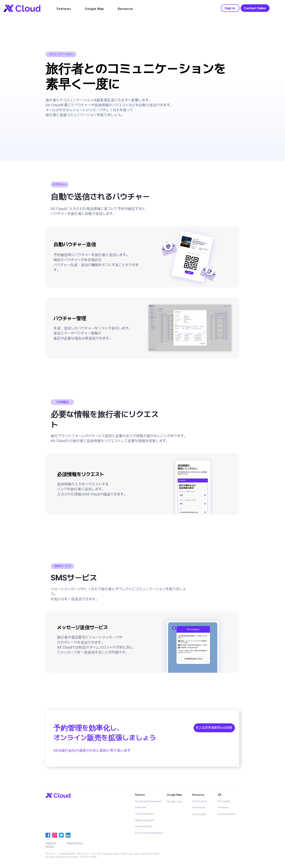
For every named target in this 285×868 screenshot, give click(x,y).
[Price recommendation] (149, 833)
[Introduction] (203, 801)
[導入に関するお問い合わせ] (214, 728)
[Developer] (203, 807)
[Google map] (177, 801)
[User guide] (203, 814)
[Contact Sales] (255, 8)
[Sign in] (230, 8)
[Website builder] (146, 820)
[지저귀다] (61, 835)
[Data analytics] (146, 826)
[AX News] (229, 807)
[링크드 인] (68, 835)
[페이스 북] (48, 835)
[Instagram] (55, 835)
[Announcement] (229, 814)
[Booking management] (149, 801)
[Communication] (146, 814)
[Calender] (146, 807)
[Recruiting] (229, 801)
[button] (64, 9)
